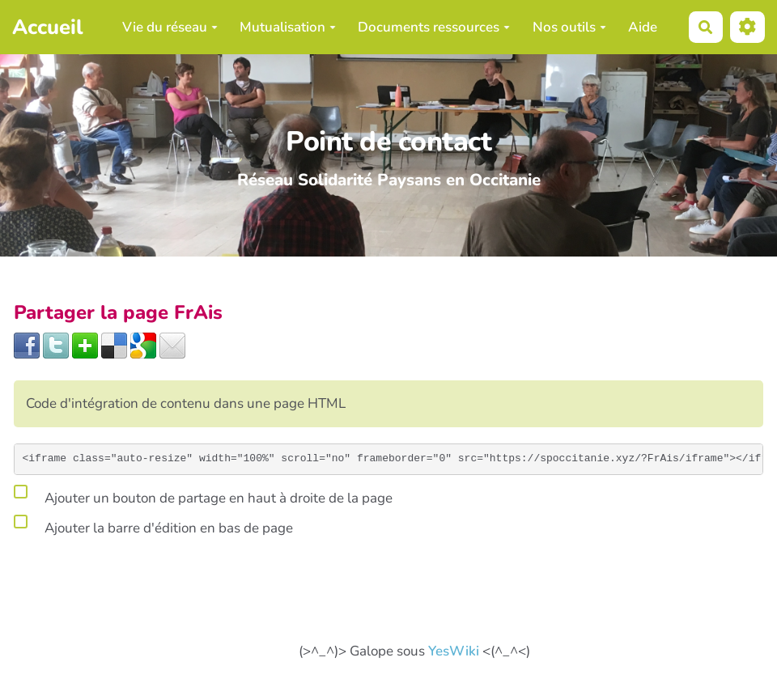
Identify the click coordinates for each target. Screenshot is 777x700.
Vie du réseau (170, 27)
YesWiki (454, 651)
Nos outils (569, 27)
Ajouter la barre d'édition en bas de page (153, 525)
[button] (747, 27)
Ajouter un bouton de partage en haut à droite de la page (203, 495)
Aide (643, 27)
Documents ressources (434, 27)
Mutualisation (288, 27)
